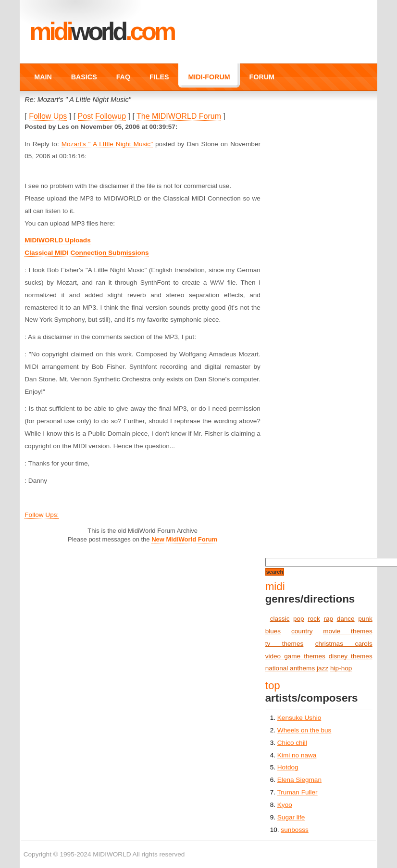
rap (328, 619)
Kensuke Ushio (299, 718)
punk (365, 619)
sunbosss (294, 830)
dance (346, 619)
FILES (159, 77)
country (302, 631)
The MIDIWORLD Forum (179, 116)
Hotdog (288, 767)
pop (299, 619)
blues (273, 631)
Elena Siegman (299, 780)
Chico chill (292, 743)
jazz (323, 668)
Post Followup (102, 116)
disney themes (351, 656)
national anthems (290, 668)
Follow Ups (48, 116)
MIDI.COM (102, 31)
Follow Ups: (42, 515)
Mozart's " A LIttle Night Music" (107, 144)
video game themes (295, 656)
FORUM (262, 77)
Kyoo (285, 805)
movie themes (348, 631)
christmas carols (344, 644)
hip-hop (341, 668)
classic (280, 619)
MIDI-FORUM (209, 77)
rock (314, 619)
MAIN (43, 77)
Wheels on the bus (304, 730)
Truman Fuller (298, 792)
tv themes (285, 644)
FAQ (123, 77)
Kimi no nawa (297, 755)
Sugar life (291, 817)
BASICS (84, 77)
